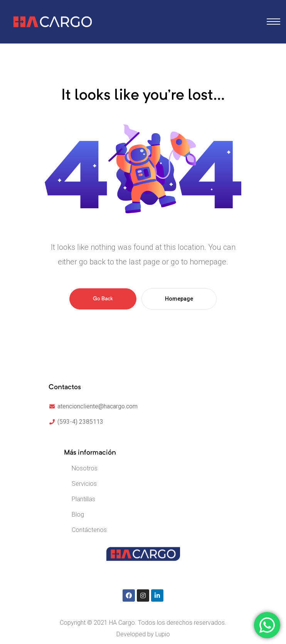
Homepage (179, 299)
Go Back (103, 299)
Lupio (163, 634)
